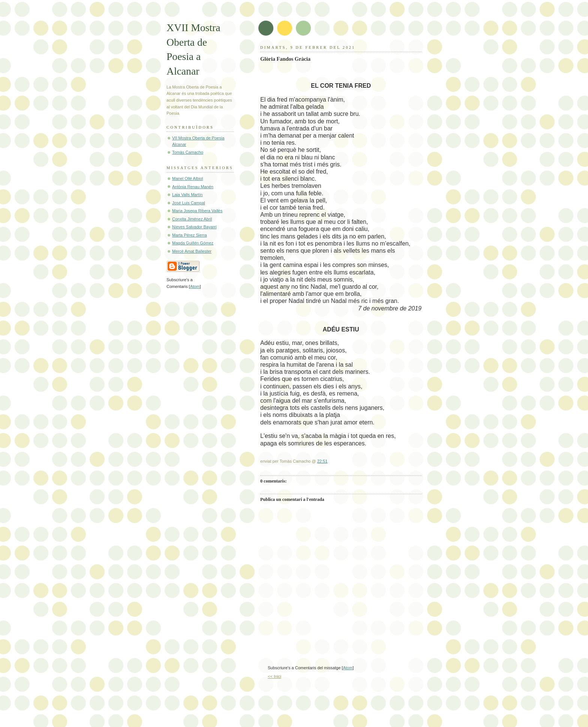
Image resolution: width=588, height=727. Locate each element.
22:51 (322, 461)
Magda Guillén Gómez (193, 243)
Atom (348, 668)
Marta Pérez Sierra (190, 235)
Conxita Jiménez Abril (192, 219)
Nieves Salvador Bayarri (194, 227)
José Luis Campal (189, 203)
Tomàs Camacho (188, 152)
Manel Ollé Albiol (187, 178)
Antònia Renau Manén (193, 187)
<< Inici (274, 676)
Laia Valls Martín (187, 195)
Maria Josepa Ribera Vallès (197, 211)
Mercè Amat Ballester (192, 251)
